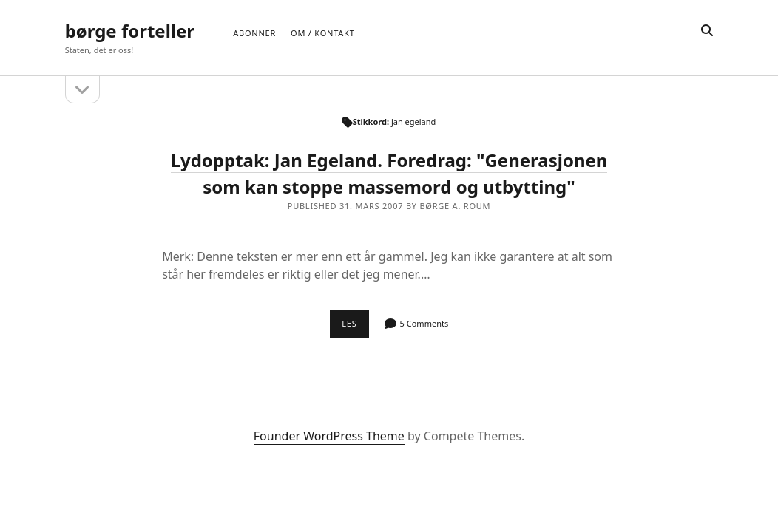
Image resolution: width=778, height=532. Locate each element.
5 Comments (424, 323)
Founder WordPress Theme (329, 436)
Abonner (254, 33)
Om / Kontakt (322, 33)
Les (355, 327)
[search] (707, 31)
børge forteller (130, 31)
